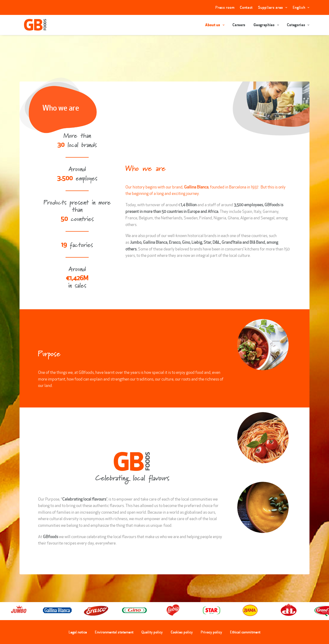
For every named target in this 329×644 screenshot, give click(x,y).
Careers (239, 25)
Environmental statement (114, 632)
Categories (298, 25)
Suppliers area (273, 7)
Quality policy (152, 632)
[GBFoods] (33, 25)
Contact (246, 7)
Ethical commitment (245, 632)
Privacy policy (211, 632)
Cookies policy (182, 632)
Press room (225, 7)
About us (215, 25)
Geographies (266, 25)
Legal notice (78, 632)
